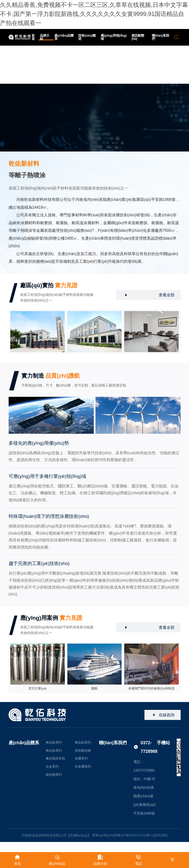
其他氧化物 (84, 753)
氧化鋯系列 (54, 753)
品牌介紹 (52, 83)
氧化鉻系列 (54, 744)
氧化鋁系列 (84, 744)
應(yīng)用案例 (54, 619)
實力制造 (53, 377)
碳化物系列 (54, 779)
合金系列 (53, 770)
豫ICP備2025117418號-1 (135, 837)
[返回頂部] (162, 837)
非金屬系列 (84, 770)
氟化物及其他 (56, 762)
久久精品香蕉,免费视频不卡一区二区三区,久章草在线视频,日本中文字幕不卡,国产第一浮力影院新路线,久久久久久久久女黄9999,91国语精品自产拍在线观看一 (94, 13)
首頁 (39, 83)
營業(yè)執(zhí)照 (103, 837)
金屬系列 (83, 762)
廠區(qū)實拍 (51, 286)
